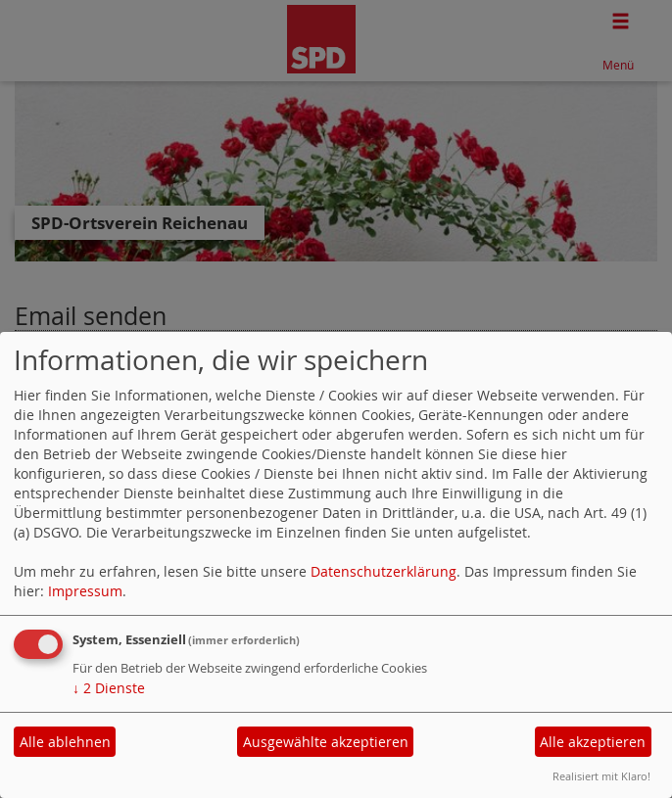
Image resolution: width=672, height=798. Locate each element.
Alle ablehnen (65, 742)
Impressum (85, 591)
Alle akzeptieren (593, 742)
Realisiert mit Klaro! (601, 776)
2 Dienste (109, 688)
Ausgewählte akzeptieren (326, 742)
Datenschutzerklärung (384, 571)
